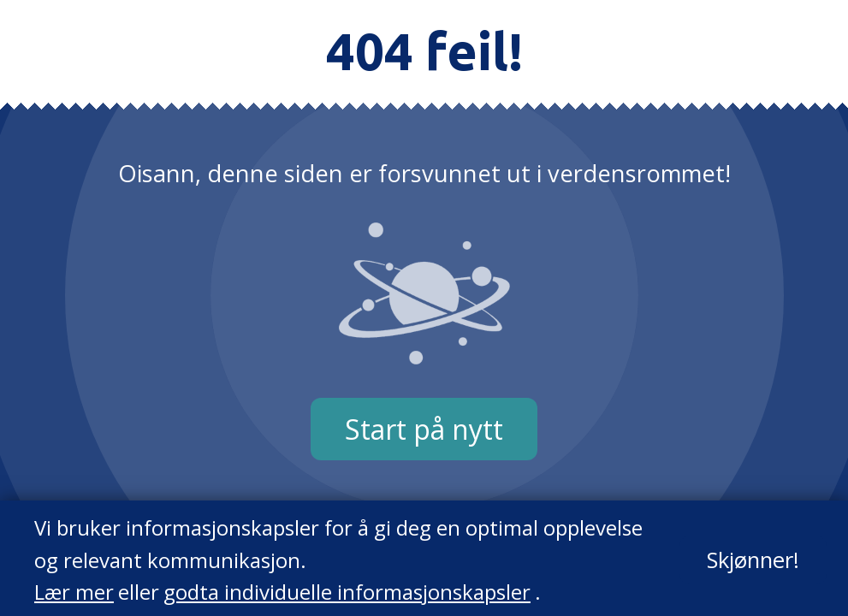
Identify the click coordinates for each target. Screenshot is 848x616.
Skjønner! (753, 560)
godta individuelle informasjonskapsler (347, 592)
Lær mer (74, 592)
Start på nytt (424, 429)
